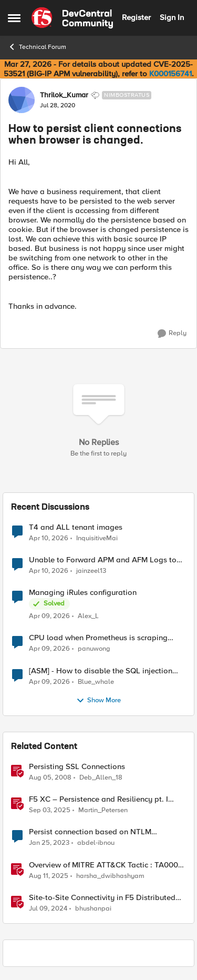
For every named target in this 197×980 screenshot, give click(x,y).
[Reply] (172, 334)
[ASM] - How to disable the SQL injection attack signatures (101, 671)
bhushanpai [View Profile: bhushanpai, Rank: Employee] (93, 908)
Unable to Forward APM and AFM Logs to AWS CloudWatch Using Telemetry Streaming (103, 560)
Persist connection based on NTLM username (90, 832)
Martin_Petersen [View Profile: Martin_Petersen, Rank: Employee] (103, 810)
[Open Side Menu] (14, 18)
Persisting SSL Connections (77, 767)
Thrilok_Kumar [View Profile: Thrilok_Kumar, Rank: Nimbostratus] (64, 95)
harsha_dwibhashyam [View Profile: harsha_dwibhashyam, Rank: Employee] (110, 876)
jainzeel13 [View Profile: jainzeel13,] (91, 571)
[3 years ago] (49, 843)
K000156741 (170, 74)
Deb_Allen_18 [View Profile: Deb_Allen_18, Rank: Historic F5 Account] (101, 778)
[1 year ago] (49, 876)
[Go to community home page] (72, 18)
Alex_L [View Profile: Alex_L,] (88, 616)
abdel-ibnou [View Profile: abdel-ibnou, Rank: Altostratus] (96, 843)
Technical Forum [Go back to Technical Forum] (37, 47)
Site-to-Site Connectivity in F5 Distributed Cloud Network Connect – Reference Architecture (102, 898)
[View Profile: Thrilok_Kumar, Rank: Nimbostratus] (22, 100)
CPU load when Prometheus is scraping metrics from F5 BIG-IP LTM (98, 638)
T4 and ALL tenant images (76, 527)
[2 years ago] (48, 908)
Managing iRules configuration (83, 593)
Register (136, 17)
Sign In (172, 17)
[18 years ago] (50, 778)
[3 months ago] (49, 539)
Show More (98, 701)
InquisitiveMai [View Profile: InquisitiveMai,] (97, 538)
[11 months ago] (50, 811)
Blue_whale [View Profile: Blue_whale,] (96, 681)
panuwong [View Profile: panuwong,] (94, 649)
